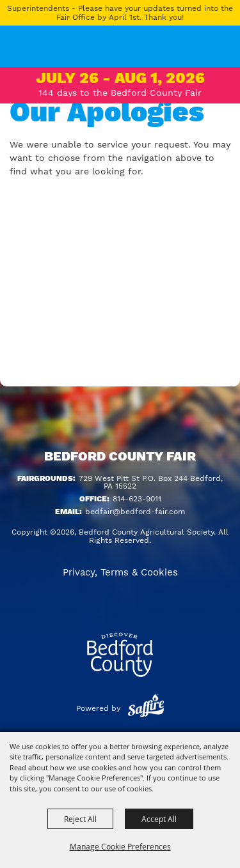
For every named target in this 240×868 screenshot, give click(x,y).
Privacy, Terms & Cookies (120, 572)
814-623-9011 (137, 499)
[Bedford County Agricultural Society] (25, 54)
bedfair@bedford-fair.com (135, 512)
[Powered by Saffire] (146, 708)
